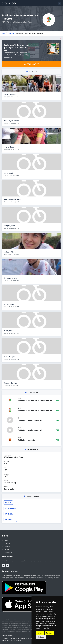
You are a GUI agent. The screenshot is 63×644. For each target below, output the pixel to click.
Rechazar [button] (49, 633)
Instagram (10, 508)
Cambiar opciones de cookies (11, 640)
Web (8, 503)
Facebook (10, 520)
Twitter (9, 514)
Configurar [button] (41, 637)
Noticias (8, 549)
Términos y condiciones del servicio (14, 638)
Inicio (3, 33)
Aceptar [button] (40, 633)
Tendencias (9, 552)
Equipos (11, 33)
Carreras (8, 543)
